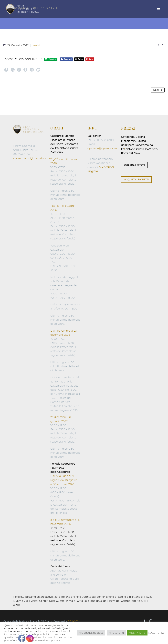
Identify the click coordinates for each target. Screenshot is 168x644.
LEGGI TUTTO (156, 633)
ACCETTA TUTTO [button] (137, 633)
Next (158, 90)
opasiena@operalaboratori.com (107, 148)
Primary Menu (159, 9)
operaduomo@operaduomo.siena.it (36, 158)
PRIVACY (73, 621)
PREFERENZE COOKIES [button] (91, 633)
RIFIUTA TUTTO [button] (116, 633)
